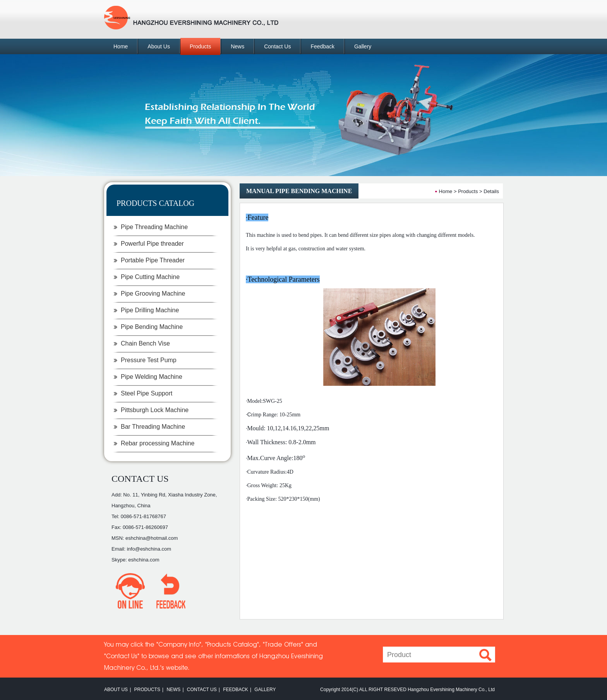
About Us (159, 46)
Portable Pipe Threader (153, 260)
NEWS (173, 690)
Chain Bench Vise (145, 343)
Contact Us (277, 46)
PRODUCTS (147, 690)
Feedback (322, 46)
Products (200, 46)
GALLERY (265, 690)
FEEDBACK (236, 690)
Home (121, 46)
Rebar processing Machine (158, 443)
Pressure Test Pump (149, 360)
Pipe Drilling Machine (150, 310)
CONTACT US (140, 479)
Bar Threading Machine (153, 427)
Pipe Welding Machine (152, 377)
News (237, 46)
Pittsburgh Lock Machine (155, 410)
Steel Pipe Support (147, 393)
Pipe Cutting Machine (150, 277)
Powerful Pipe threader (152, 244)
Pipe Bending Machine (152, 327)
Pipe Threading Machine (154, 227)
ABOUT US (116, 690)
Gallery (363, 46)
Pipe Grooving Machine (153, 294)
